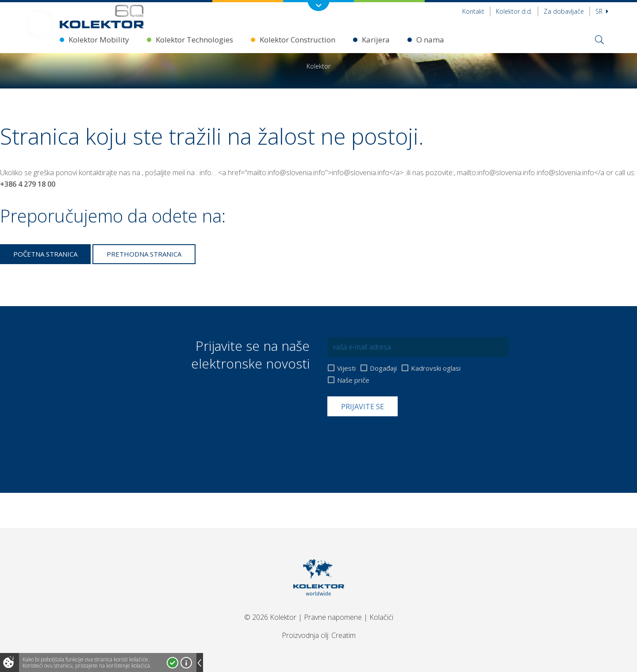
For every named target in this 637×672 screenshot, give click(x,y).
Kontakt (473, 11)
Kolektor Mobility (99, 40)
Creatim (343, 635)
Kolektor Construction (297, 40)
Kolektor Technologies (194, 40)
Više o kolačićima (186, 663)
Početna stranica (45, 254)
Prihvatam (173, 663)
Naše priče (353, 380)
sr (602, 11)
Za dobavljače (564, 11)
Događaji (383, 368)
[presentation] (395, 438)
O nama (430, 40)
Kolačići (381, 617)
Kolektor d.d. (514, 11)
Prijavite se (363, 407)
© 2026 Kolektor (270, 617)
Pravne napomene (333, 617)
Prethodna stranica (144, 254)
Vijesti (346, 368)
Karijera (376, 40)
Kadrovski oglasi (436, 368)
